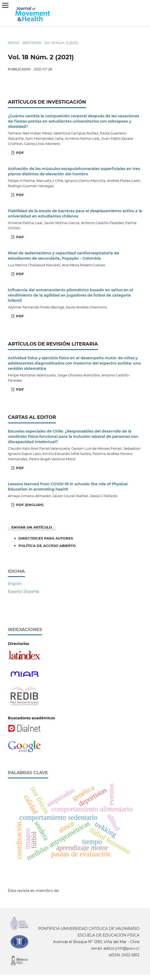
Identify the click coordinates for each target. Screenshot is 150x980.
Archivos (32, 43)
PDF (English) (29, 505)
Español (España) (24, 591)
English (15, 584)
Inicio (14, 43)
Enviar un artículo (32, 527)
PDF (19, 153)
